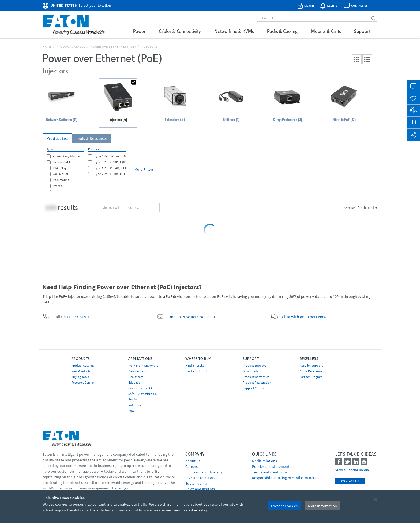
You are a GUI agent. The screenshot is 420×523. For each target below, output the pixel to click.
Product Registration (257, 382)
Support (362, 31)
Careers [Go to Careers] (192, 466)
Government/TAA (140, 388)
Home (47, 47)
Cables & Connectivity (180, 31)
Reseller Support (311, 366)
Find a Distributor (198, 371)
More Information (322, 506)
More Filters (144, 169)
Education (135, 382)
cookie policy (197, 510)
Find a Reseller (195, 366)
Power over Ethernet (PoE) (113, 47)
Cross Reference (311, 371)
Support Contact (254, 388)
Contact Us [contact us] (350, 481)
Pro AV (133, 399)
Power (139, 31)
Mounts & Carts (326, 31)
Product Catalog (71, 47)
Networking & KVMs (234, 31)
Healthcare (136, 377)
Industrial (135, 405)
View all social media (352, 470)
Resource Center (83, 382)
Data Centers (137, 371)
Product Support (254, 366)
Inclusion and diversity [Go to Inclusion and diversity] (204, 472)
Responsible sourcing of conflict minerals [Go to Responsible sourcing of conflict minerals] (286, 478)
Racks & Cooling (282, 31)
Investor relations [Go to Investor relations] (200, 478)
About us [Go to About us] (193, 461)
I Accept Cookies (284, 506)
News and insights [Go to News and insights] (200, 489)
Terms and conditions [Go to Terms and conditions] (270, 472)
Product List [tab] (57, 138)
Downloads (251, 371)
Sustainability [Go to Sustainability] (196, 483)
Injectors (149, 47)
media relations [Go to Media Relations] (265, 461)
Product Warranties (256, 377)
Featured (367, 207)
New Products (81, 371)
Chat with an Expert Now (304, 317)
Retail (132, 411)
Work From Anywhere (143, 366)
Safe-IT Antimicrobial (143, 394)
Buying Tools (80, 377)
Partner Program (311, 377)
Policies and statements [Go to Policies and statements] (272, 466)
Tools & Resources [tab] (92, 138)
